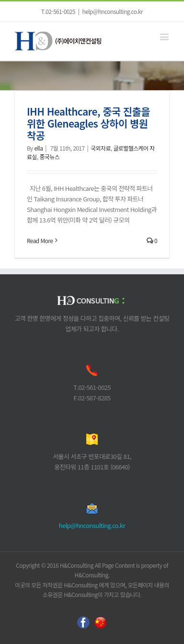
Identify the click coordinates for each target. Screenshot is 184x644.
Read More (40, 240)
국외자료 (101, 148)
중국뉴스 (49, 157)
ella (38, 148)
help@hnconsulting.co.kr (113, 11)
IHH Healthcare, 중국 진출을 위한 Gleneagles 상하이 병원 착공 (88, 123)
